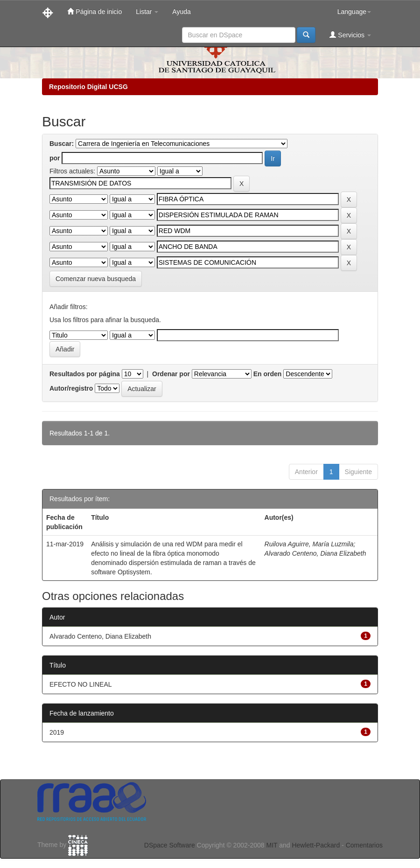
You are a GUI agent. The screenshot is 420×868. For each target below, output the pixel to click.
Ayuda (181, 12)
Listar (147, 12)
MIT (272, 845)
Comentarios (364, 845)
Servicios (350, 35)
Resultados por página (85, 374)
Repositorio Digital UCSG (88, 87)
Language (354, 12)
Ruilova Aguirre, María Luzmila (309, 544)
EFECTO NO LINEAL (81, 684)
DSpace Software (170, 845)
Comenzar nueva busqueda (96, 279)
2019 (57, 732)
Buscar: (62, 144)
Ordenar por (171, 374)
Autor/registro (71, 388)
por (55, 158)
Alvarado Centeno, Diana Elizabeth (315, 553)
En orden (268, 374)
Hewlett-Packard (316, 845)
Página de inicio (94, 11)
